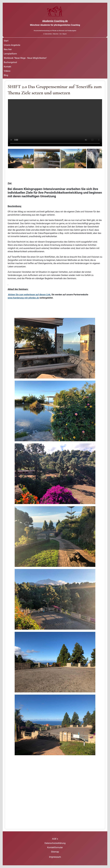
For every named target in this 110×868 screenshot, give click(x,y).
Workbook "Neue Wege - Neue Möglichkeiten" (25, 58)
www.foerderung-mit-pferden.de (23, 298)
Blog (6, 75)
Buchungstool (10, 62)
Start (6, 41)
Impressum (55, 857)
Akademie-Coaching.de (55, 21)
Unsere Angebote (12, 45)
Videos (7, 71)
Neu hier (8, 49)
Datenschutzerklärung (55, 843)
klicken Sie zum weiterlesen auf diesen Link (29, 295)
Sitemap (55, 852)
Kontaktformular (55, 847)
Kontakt (7, 67)
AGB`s (55, 839)
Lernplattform (10, 54)
